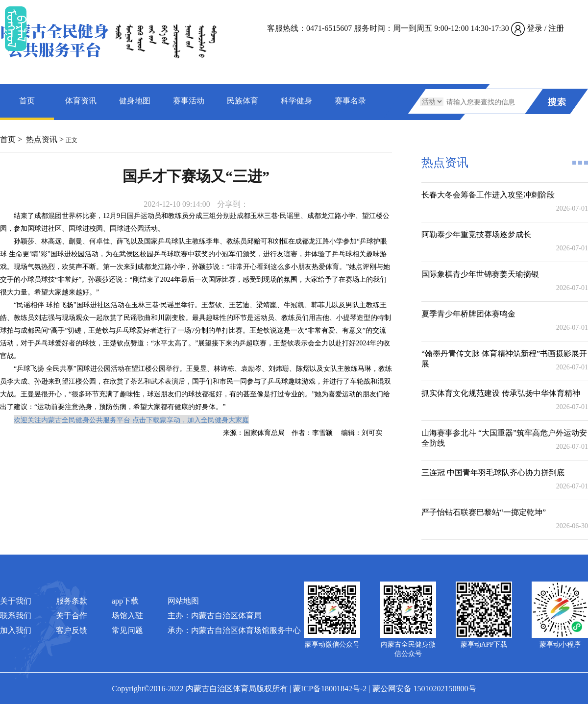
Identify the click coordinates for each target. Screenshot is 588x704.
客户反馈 (72, 630)
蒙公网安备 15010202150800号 (424, 689)
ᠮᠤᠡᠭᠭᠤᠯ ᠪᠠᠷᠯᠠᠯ (16, 29)
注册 (556, 28)
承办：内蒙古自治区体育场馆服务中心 (234, 630)
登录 (535, 28)
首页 (27, 101)
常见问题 (127, 630)
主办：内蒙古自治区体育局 (215, 616)
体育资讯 (81, 101)
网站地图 (183, 601)
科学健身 (296, 101)
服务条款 (72, 601)
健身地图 (135, 101)
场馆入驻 (127, 616)
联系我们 (16, 616)
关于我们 (16, 601)
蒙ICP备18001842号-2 (330, 689)
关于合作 (72, 616)
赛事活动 (189, 101)
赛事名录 (350, 101)
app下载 (125, 601)
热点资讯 (42, 139)
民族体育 (243, 101)
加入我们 (16, 630)
